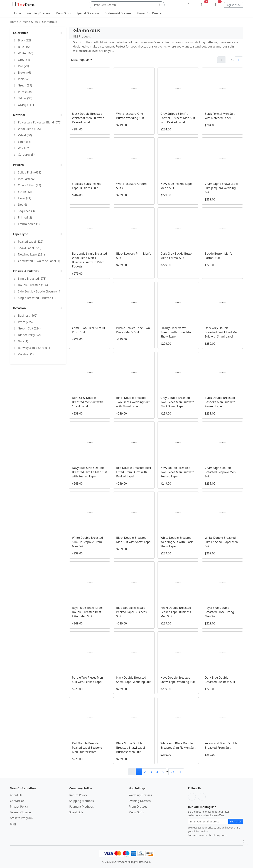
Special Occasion (88, 13)
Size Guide (76, 812)
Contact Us (17, 801)
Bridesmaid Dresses (118, 13)
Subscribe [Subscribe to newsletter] (236, 821)
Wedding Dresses (38, 13)
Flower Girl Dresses (150, 13)
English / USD (234, 5)
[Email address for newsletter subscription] (208, 821)
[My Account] (188, 5)
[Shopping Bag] (215, 5)
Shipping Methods (82, 801)
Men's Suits (63, 13)
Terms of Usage (20, 812)
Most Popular (81, 60)
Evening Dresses (140, 801)
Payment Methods (82, 807)
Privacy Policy (19, 807)
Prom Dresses (138, 807)
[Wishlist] (202, 5)
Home (17, 13)
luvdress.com (119, 862)
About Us (16, 795)
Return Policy (78, 795)
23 (172, 772)
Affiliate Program (21, 818)
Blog (13, 824)
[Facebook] (192, 797)
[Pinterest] (202, 797)
